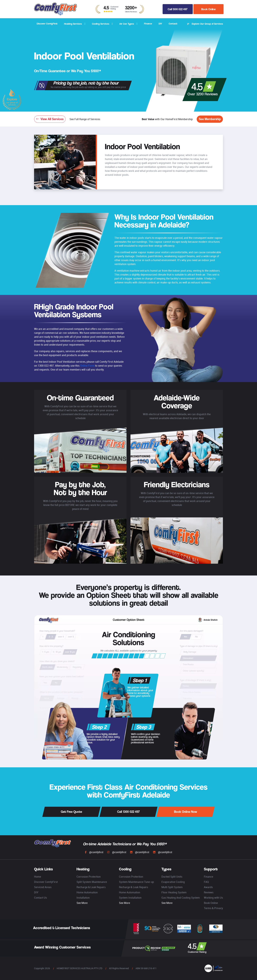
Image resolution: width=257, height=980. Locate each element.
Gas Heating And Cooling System (181, 898)
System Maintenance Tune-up (136, 882)
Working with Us (213, 898)
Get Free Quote (71, 812)
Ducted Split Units (172, 877)
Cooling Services (101, 24)
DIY (160, 24)
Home (38, 877)
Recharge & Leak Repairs (91, 887)
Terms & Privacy (213, 908)
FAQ (206, 882)
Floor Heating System (174, 892)
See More (82, 903)
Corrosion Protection (89, 877)
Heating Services (73, 24)
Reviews (209, 892)
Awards (208, 887)
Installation (83, 898)
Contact (173, 24)
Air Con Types (127, 24)
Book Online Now (186, 812)
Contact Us (40, 898)
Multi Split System (172, 887)
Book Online (208, 9)
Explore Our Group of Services (205, 24)
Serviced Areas (43, 887)
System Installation (130, 898)
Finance (148, 24)
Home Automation (87, 892)
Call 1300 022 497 (178, 9)
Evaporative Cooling (173, 882)
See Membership (210, 119)
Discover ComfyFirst (47, 24)
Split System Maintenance (92, 882)
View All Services (50, 119)
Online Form (87, 366)
